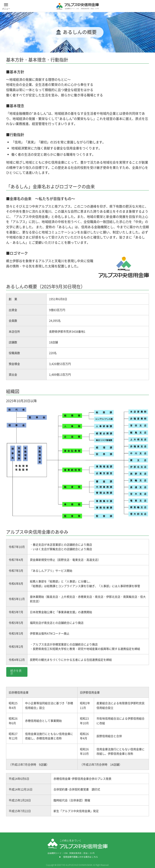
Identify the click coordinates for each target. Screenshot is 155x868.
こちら (95, 857)
